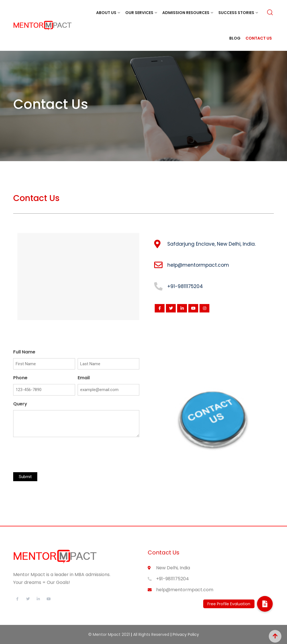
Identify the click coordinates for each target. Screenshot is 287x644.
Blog (235, 38)
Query (20, 404)
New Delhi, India (173, 568)
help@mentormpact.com (185, 590)
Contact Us (259, 38)
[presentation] (56, 455)
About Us (106, 13)
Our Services (139, 13)
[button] (265, 604)
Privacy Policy (186, 634)
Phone (20, 378)
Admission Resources (186, 13)
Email (84, 378)
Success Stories (236, 13)
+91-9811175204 (173, 579)
